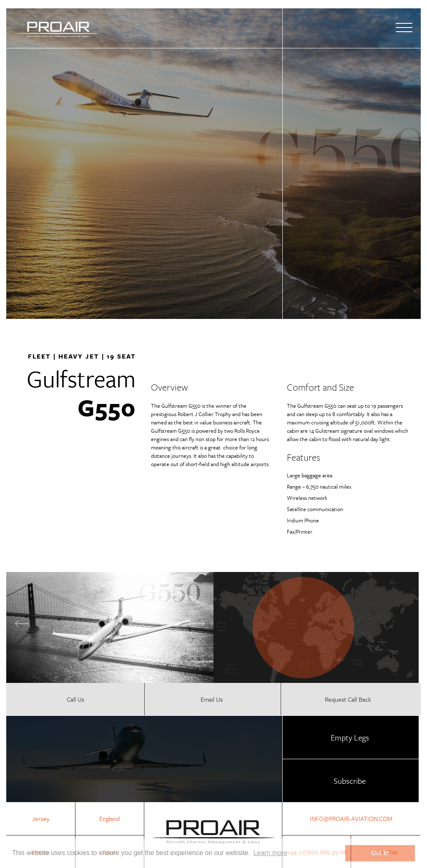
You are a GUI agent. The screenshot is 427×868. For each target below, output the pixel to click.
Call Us (75, 699)
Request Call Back (348, 699)
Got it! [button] (380, 853)
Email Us (212, 699)
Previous (22, 624)
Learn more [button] (270, 853)
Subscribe (350, 781)
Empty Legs (350, 737)
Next (198, 623)
